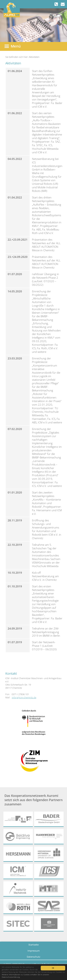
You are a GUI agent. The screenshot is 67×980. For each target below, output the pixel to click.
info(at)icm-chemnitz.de (24, 697)
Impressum (34, 951)
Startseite (33, 945)
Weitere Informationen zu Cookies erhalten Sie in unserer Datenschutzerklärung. (25, 976)
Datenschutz (33, 957)
